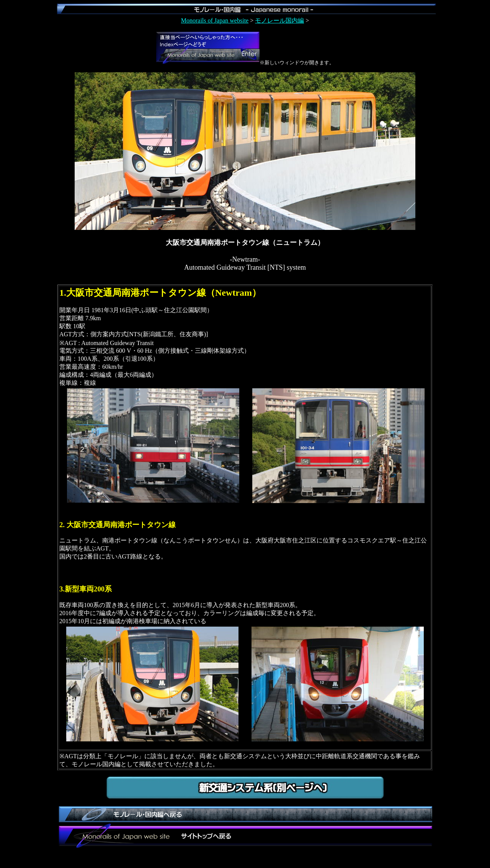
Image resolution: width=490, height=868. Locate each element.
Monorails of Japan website (215, 20)
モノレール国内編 (279, 20)
